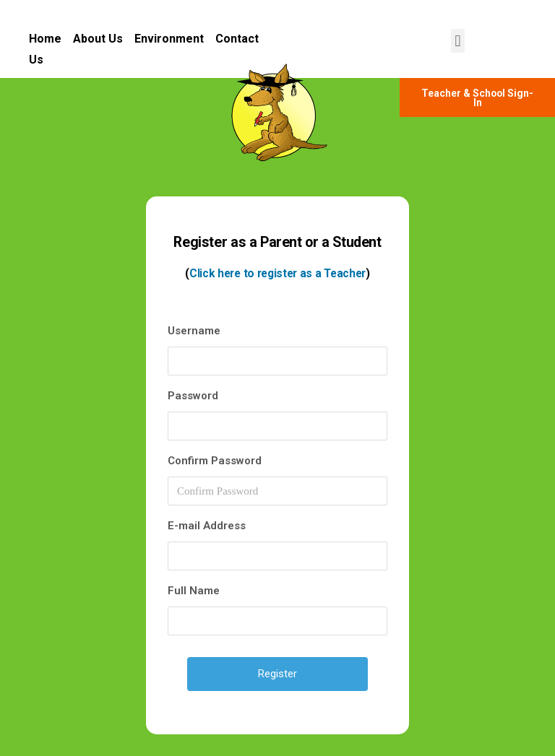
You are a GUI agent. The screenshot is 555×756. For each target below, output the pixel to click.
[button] (458, 41)
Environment (169, 39)
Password (193, 396)
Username (194, 331)
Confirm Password (215, 461)
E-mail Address (207, 526)
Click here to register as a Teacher (277, 273)
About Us (98, 39)
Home (51, 39)
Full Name (194, 591)
